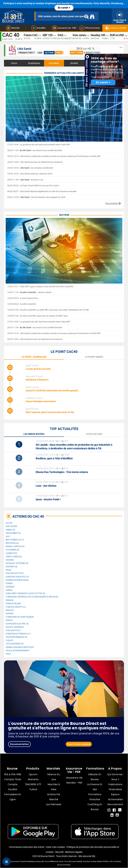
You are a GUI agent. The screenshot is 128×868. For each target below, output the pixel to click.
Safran (9, 614)
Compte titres (13, 779)
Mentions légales (74, 852)
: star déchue (46, 486)
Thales (9, 640)
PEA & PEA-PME (13, 774)
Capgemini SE (12, 550)
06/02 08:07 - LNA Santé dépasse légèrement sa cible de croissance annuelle (42, 191)
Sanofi (9, 620)
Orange (10, 600)
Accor (9, 523)
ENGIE (8, 570)
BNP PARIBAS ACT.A (15, 540)
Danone (10, 560)
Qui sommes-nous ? (115, 777)
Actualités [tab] (54, 63)
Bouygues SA (12, 543)
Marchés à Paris (54, 787)
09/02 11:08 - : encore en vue (25, 180)
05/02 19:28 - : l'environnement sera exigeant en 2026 (36, 197)
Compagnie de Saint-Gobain (20, 617)
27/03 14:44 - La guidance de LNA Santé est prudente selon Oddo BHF (39, 145)
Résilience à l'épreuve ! (37, 380)
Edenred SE (11, 567)
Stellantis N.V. (13, 630)
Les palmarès (54, 804)
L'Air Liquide (11, 526)
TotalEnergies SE (15, 644)
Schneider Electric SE (17, 624)
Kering (9, 583)
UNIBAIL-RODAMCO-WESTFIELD (20, 647)
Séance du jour (54, 777)
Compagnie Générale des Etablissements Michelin (32, 597)
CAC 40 (11, 35)
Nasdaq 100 (98, 35)
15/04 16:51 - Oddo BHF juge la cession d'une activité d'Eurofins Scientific (40, 287)
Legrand (10, 587)
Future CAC (31, 35)
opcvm (33, 774)
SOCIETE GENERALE (15, 627)
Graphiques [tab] (34, 63)
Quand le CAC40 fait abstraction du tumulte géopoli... (53, 391)
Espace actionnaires (115, 797)
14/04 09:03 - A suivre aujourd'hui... (23, 298)
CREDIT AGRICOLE (14, 557)
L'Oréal (9, 590)
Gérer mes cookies (55, 847)
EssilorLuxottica (15, 573)
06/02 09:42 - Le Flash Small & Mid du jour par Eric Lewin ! (33, 186)
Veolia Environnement (18, 651)
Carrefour (11, 553)
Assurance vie (74, 778)
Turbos (33, 789)
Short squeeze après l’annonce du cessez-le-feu (50, 412)
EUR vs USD (117, 35)
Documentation (19, 744)
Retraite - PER (74, 783)
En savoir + (64, 8)
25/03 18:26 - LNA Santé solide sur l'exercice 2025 (30, 174)
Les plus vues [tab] (94, 434)
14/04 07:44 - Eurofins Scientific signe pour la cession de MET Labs (37, 316)
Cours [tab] (14, 63)
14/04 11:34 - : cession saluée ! (30, 292)
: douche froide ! (48, 499)
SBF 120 (47, 35)
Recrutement (115, 804)
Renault (10, 610)
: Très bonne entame (62, 472)
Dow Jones (79, 35)
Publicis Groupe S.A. (16, 607)
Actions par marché (54, 797)
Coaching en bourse (95, 807)
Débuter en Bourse (95, 777)
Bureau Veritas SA (15, 546)
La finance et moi (95, 787)
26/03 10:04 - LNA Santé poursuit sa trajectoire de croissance (35, 162)
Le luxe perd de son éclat (38, 369)
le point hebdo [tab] (94, 357)
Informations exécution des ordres (27, 847)
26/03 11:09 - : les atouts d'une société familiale (35, 150)
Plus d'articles (112, 203)
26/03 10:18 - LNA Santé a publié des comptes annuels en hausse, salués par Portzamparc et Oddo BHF (54, 156)
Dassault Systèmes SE (17, 563)
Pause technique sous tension (41, 401)
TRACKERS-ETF (33, 784)
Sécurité (59, 852)
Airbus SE (10, 530)
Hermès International (17, 580)
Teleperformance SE (16, 637)
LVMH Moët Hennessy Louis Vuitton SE (25, 593)
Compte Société (13, 787)
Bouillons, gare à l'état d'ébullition (54, 458)
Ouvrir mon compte (79, 744)
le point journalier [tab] (34, 357)
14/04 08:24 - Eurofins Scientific (22, 304)
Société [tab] (74, 63)
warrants (33, 779)
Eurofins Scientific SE (17, 577)
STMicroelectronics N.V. (18, 634)
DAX (60, 35)
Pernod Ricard (13, 604)
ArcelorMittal (13, 533)
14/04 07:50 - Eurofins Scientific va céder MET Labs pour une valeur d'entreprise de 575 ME (48, 310)
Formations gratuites (95, 797)
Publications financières (115, 787)
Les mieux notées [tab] (34, 434)
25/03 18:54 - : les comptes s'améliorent (30, 168)
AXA (8, 536)
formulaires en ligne (13, 797)
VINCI (8, 654)
